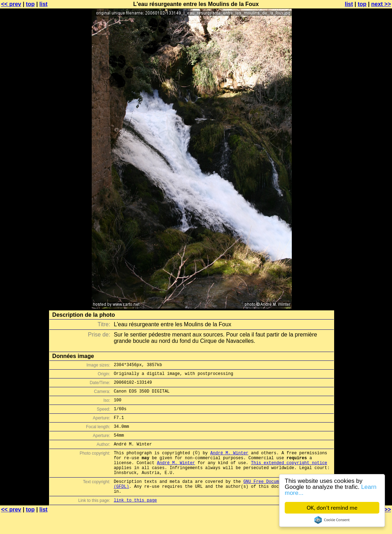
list (44, 4)
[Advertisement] (363, 175)
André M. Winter (229, 464)
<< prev (11, 4)
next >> (381, 4)
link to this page (135, 520)
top (30, 4)
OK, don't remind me (332, 508)
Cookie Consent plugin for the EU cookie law (332, 520)
